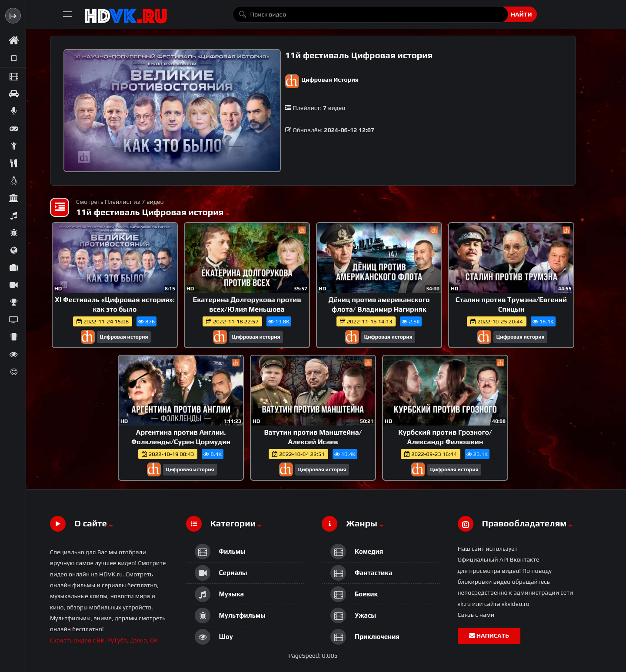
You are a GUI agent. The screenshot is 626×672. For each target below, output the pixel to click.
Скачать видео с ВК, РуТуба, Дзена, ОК (104, 640)
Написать (489, 635)
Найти (521, 14)
